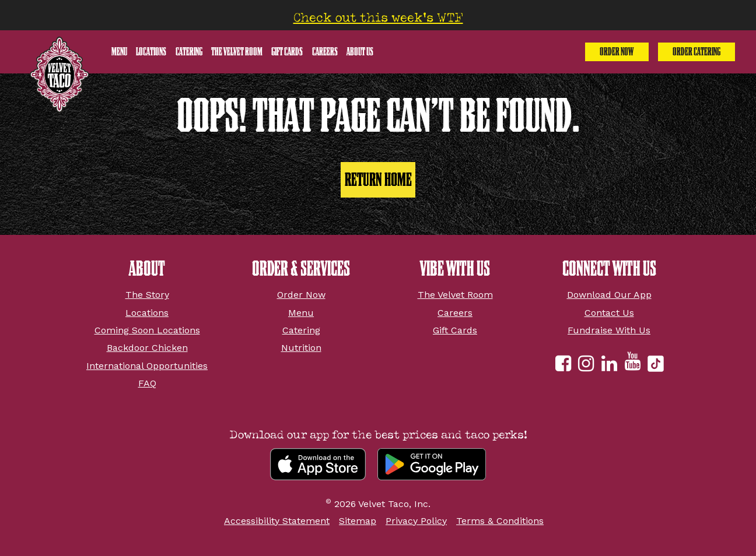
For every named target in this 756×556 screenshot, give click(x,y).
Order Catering (696, 52)
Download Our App (609, 295)
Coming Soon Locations (147, 330)
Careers (325, 52)
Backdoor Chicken (147, 348)
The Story (147, 295)
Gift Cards (287, 52)
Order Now (617, 52)
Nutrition (301, 348)
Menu (119, 52)
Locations (151, 52)
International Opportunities (147, 366)
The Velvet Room (237, 52)
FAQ (147, 383)
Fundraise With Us (609, 330)
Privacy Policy (416, 521)
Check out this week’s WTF (378, 17)
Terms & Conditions (500, 521)
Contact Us (609, 313)
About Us (360, 52)
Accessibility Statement (277, 521)
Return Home (378, 180)
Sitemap (358, 521)
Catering (189, 52)
